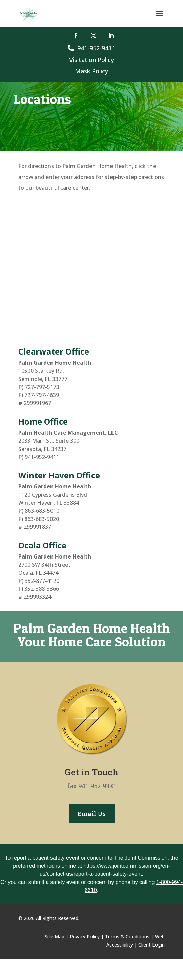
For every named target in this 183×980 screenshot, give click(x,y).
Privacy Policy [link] (85, 937)
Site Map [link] (55, 937)
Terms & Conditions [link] (127, 937)
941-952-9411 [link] (91, 48)
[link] (29, 13)
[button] (159, 18)
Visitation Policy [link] (91, 60)
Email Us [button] (92, 814)
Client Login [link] (151, 945)
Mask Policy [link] (91, 71)
